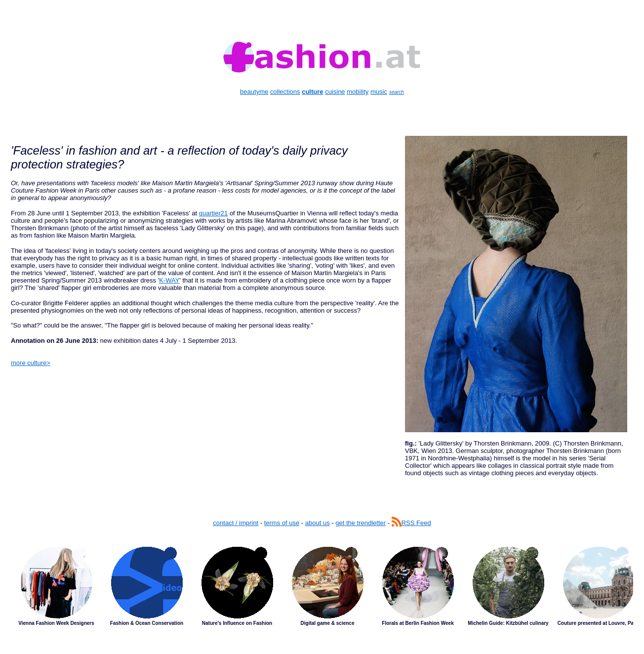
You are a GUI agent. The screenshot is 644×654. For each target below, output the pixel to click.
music (379, 92)
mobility (358, 92)
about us (318, 523)
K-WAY (169, 280)
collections (285, 92)
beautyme (254, 92)
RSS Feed (411, 523)
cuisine (335, 92)
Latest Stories (322, 594)
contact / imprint (236, 523)
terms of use (282, 523)
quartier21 (214, 213)
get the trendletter (361, 523)
